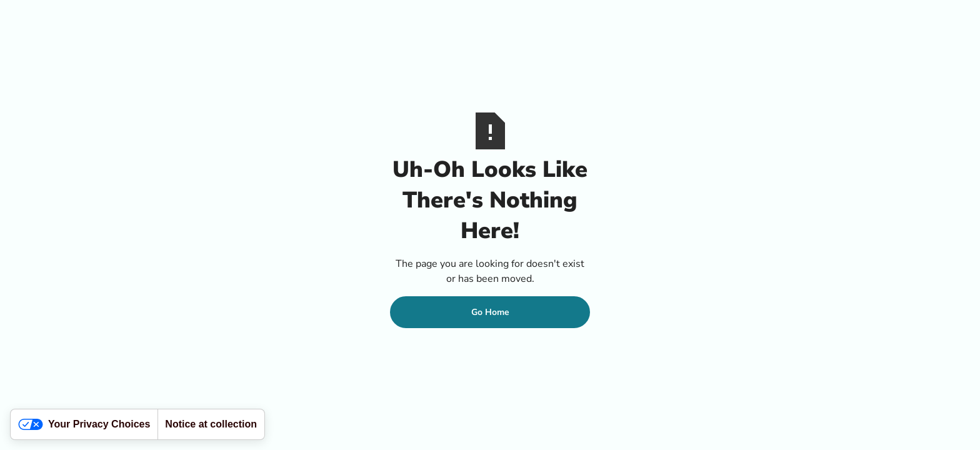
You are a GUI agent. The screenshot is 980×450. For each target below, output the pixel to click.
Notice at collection (211, 424)
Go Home (490, 312)
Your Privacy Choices (84, 425)
